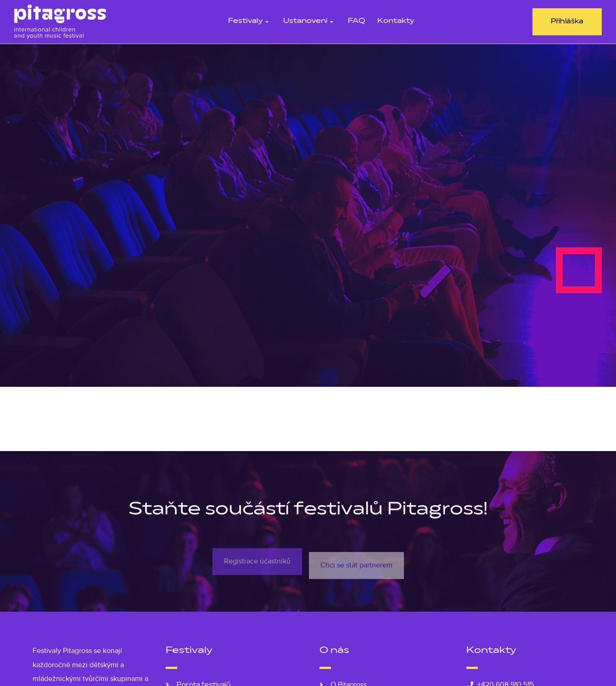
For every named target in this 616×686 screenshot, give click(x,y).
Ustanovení (309, 21)
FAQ (356, 21)
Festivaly (249, 21)
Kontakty (396, 21)
